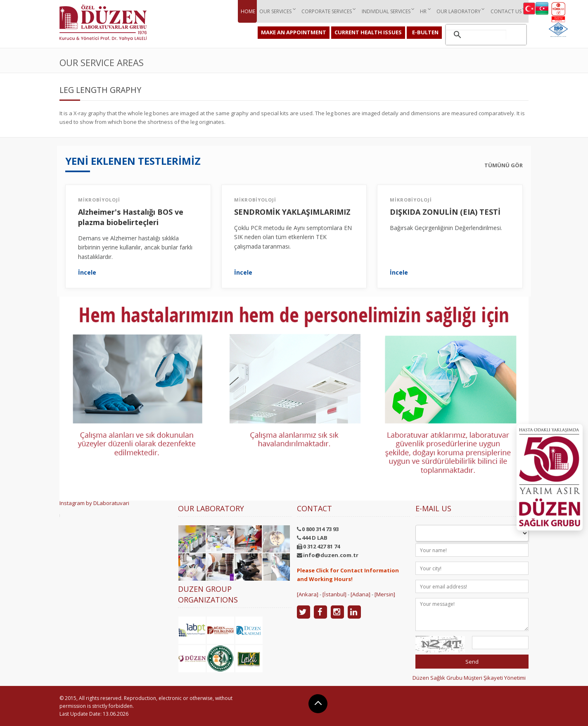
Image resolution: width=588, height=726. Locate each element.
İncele (87, 273)
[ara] (476, 35)
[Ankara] (308, 594)
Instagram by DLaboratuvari (94, 503)
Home (244, 11)
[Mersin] (385, 594)
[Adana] (360, 594)
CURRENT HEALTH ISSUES (368, 32)
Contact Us (505, 11)
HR (421, 11)
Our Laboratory (457, 11)
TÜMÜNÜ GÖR (504, 165)
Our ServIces (272, 11)
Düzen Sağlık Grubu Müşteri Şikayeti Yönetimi (469, 678)
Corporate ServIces (323, 11)
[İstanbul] (334, 594)
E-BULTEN (425, 32)
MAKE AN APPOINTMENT (294, 32)
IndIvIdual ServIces (383, 11)
